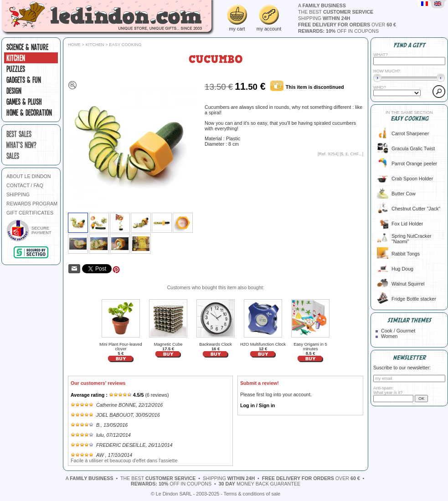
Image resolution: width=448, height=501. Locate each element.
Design (14, 91)
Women (389, 336)
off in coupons (338, 31)
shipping (324, 18)
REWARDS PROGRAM (32, 204)
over (347, 25)
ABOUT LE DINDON (29, 176)
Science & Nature (27, 47)
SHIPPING (18, 194)
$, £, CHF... (352, 154)
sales (13, 156)
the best (336, 12)
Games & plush (24, 102)
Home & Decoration (29, 112)
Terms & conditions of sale (252, 494)
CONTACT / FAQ (25, 185)
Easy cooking (125, 45)
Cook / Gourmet (398, 331)
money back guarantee (260, 484)
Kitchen (16, 58)
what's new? (21, 145)
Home (74, 45)
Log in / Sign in (257, 405)
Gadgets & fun (24, 80)
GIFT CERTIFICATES (30, 213)
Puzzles (16, 69)
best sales (19, 134)
